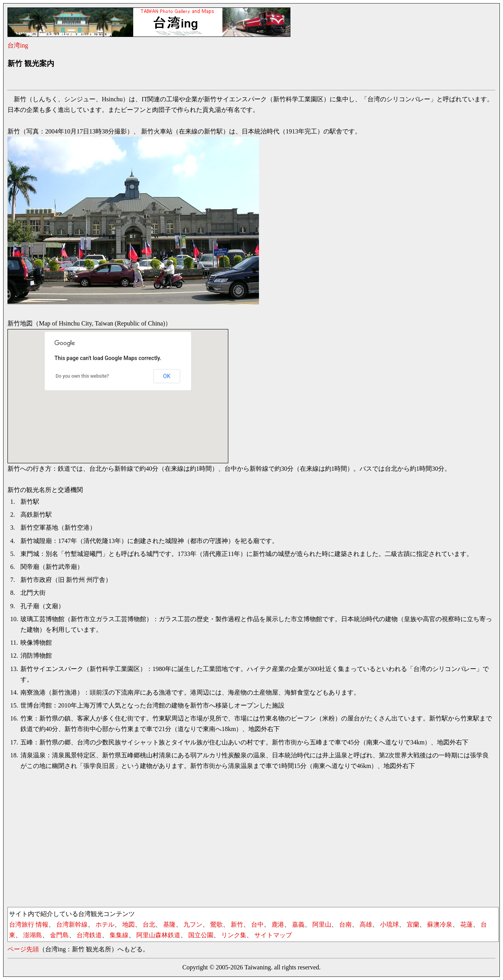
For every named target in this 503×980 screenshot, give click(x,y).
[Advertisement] (151, 81)
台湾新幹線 (72, 924)
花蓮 (466, 924)
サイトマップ (273, 935)
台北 (149, 924)
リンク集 (234, 935)
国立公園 (201, 935)
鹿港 (278, 924)
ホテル (105, 924)
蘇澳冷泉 (440, 924)
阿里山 (322, 924)
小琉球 (389, 924)
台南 (345, 924)
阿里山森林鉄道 (158, 935)
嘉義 (298, 924)
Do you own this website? (83, 376)
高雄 (366, 924)
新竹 (237, 924)
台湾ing (18, 45)
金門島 (59, 935)
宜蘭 (413, 924)
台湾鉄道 (89, 935)
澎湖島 (33, 935)
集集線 (119, 935)
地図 (129, 924)
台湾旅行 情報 (29, 924)
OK (167, 376)
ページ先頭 (23, 949)
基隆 (169, 924)
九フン (193, 924)
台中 (257, 924)
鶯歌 (217, 924)
